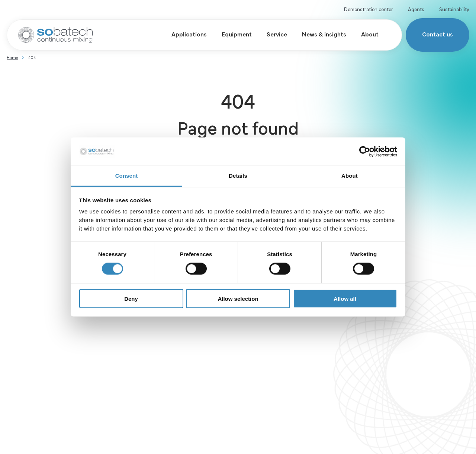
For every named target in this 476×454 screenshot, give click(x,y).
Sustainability (454, 9)
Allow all (345, 298)
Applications (184, 34)
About (364, 34)
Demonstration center (369, 9)
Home (12, 63)
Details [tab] (238, 176)
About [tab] (350, 176)
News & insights (319, 34)
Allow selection (238, 298)
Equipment (231, 34)
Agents (416, 9)
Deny (131, 298)
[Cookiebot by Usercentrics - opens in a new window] (365, 152)
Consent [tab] (127, 176)
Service (271, 34)
